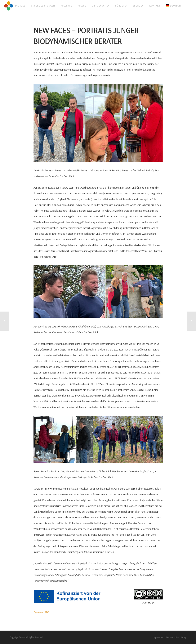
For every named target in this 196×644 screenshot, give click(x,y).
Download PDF (41, 612)
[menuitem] (173, 6)
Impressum (158, 637)
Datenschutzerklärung (176, 637)
